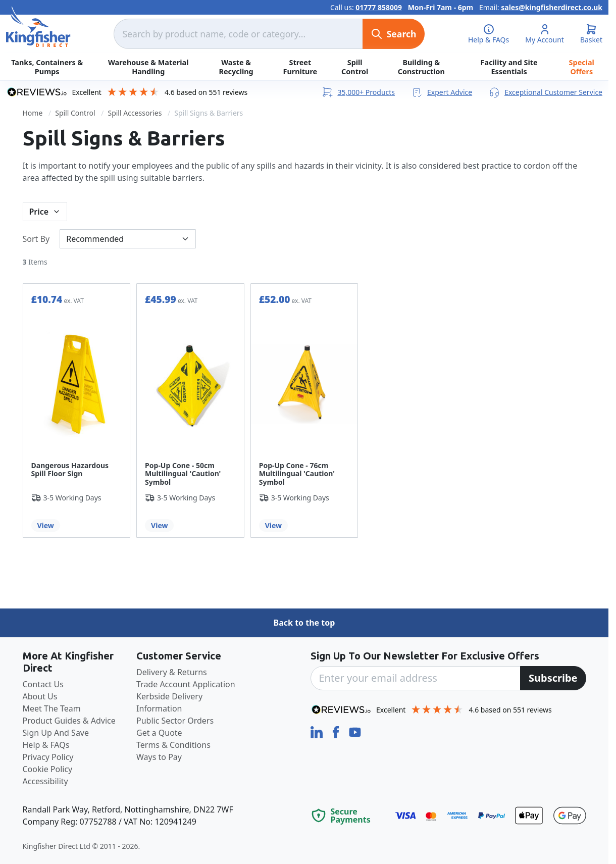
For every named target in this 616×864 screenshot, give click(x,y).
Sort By (36, 239)
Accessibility (45, 781)
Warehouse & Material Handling (148, 67)
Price (39, 212)
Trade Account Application (186, 684)
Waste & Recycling (236, 67)
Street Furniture (300, 67)
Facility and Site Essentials (509, 67)
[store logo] (38, 27)
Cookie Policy (48, 769)
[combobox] (238, 34)
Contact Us (43, 684)
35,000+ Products (358, 92)
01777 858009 (379, 7)
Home (33, 113)
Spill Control (355, 67)
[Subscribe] (553, 678)
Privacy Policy (48, 757)
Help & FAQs (46, 745)
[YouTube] (355, 731)
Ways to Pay (159, 757)
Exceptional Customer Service (545, 92)
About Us (40, 696)
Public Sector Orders (175, 721)
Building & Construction (421, 67)
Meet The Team (52, 708)
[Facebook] (337, 731)
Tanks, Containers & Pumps (47, 67)
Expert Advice (442, 92)
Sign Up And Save (56, 733)
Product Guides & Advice (69, 721)
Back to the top (304, 623)
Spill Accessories (135, 113)
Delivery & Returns (172, 672)
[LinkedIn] (318, 731)
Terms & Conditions (173, 745)
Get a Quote (159, 733)
